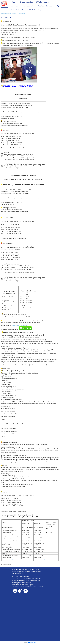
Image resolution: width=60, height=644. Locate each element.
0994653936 (15, 325)
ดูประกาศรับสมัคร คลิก (8, 560)
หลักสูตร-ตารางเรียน (12, 14)
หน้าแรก (3, 14)
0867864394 (24, 325)
